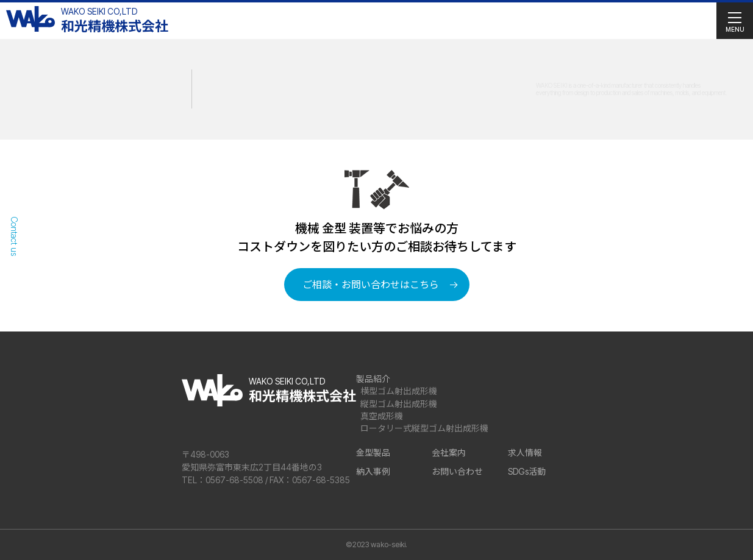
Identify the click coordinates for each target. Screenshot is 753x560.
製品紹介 (373, 379)
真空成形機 (382, 416)
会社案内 (449, 452)
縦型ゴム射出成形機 (399, 404)
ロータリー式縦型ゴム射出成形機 (424, 428)
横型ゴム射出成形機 (399, 391)
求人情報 (525, 452)
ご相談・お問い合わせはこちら (371, 285)
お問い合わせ (457, 471)
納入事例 (373, 471)
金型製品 (373, 452)
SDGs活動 (527, 471)
